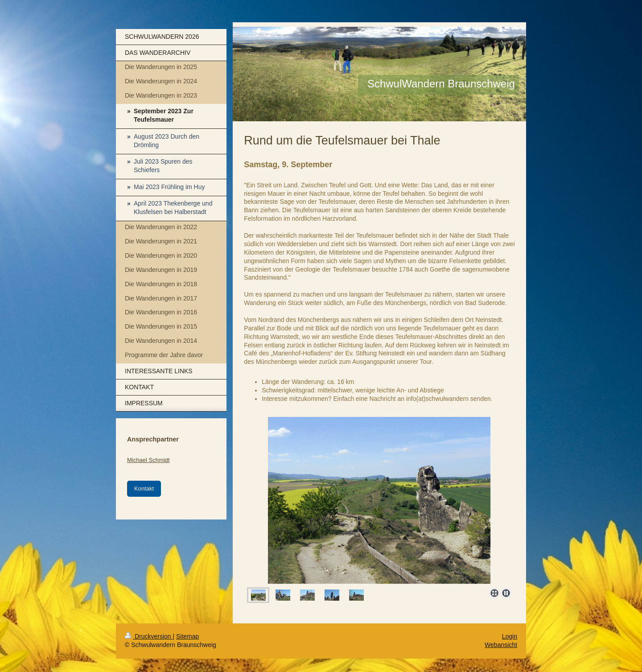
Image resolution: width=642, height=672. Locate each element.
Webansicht (501, 645)
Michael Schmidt (148, 460)
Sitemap (187, 636)
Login (510, 636)
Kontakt (144, 489)
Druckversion (149, 636)
